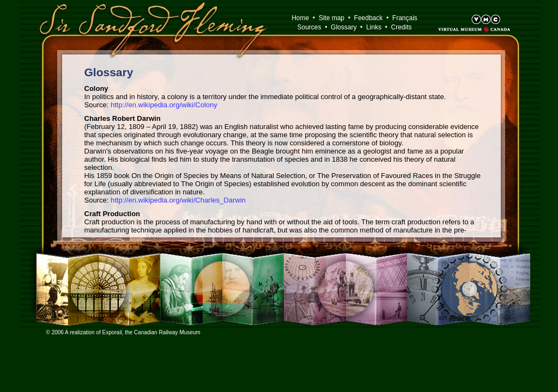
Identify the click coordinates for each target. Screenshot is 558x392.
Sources (309, 27)
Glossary (344, 27)
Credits (402, 27)
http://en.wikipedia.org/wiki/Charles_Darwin (178, 200)
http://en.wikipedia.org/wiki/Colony (164, 105)
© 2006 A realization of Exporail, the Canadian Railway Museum (123, 332)
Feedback (369, 18)
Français (405, 18)
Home (300, 18)
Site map (332, 18)
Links (374, 27)
